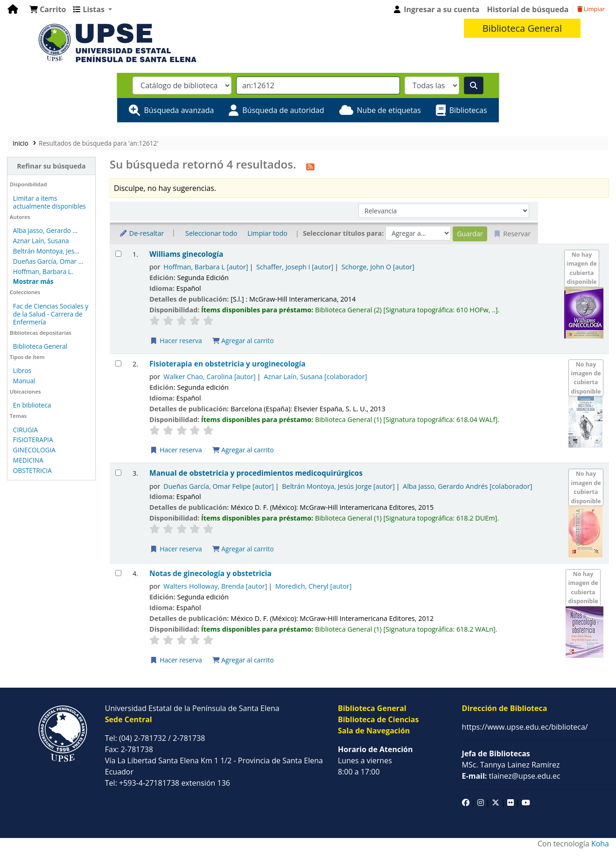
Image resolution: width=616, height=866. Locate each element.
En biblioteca (32, 405)
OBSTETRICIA (32, 470)
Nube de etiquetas (389, 110)
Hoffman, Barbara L (206, 267)
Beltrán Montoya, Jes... (46, 251)
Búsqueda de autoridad (283, 110)
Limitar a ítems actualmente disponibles (49, 202)
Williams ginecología (186, 254)
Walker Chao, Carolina (210, 377)
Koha (600, 844)
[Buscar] (474, 85)
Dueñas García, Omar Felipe (219, 486)
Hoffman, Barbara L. (43, 271)
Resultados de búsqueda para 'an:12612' (98, 143)
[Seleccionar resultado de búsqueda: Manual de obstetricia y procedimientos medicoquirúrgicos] (118, 473)
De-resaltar (141, 233)
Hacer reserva (176, 341)
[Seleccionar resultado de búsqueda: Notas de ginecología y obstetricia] (118, 573)
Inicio (21, 143)
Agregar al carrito (243, 341)
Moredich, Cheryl (314, 586)
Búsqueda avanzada (179, 110)
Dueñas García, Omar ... (48, 261)
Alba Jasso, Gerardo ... (45, 230)
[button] (48, 9)
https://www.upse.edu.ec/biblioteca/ (525, 727)
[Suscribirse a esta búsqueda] (310, 166)
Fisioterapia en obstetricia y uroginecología (227, 364)
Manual (24, 381)
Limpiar (591, 9)
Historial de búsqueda (528, 9)
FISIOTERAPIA (33, 440)
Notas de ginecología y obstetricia (210, 574)
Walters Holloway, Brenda (215, 586)
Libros (22, 370)
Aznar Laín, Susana (41, 241)
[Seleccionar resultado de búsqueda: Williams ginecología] (118, 254)
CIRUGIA (25, 430)
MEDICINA (28, 460)
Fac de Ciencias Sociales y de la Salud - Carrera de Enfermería (51, 314)
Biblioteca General (40, 346)
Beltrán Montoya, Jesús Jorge (338, 486)
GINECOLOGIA (34, 450)
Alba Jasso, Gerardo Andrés (467, 486)
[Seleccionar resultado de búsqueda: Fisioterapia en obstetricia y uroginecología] (118, 363)
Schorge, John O (378, 267)
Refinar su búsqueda (51, 166)
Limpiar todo (267, 233)
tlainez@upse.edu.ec (511, 776)
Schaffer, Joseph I (295, 267)
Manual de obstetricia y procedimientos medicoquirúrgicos (256, 473)
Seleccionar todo (211, 233)
